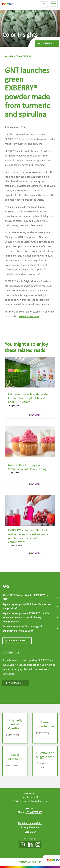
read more (35, 415)
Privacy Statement (30, 828)
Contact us (46, 44)
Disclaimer (30, 832)
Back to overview (18, 57)
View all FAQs (15, 641)
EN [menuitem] (44, 4)
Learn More (13, 735)
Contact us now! (43, 766)
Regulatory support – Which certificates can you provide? (26, 607)
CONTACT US (13, 683)
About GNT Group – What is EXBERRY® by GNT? (25, 597)
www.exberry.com (29, 316)
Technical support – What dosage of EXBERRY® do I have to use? (22, 629)
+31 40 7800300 (34, 812)
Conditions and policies (30, 823)
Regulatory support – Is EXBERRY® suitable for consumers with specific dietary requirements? (26, 618)
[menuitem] (44, 5)
